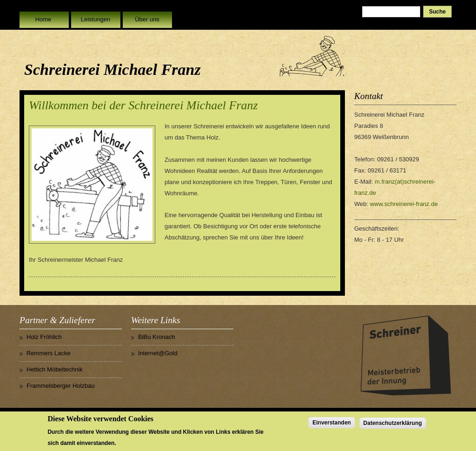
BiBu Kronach (157, 337)
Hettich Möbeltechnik (55, 369)
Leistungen (96, 19)
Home (43, 19)
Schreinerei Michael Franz (112, 70)
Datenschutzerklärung (393, 425)
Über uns (147, 19)
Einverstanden (332, 424)
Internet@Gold (158, 353)
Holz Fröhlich (44, 337)
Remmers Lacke (49, 353)
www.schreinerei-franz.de (404, 204)
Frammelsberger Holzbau (61, 386)
